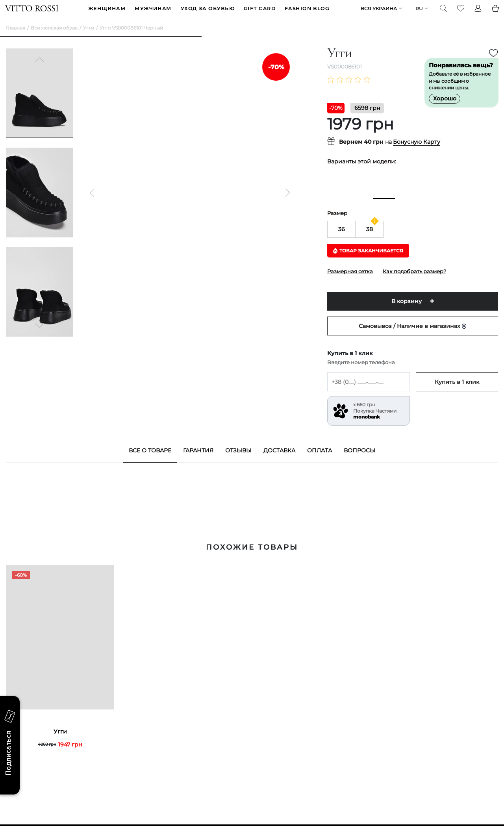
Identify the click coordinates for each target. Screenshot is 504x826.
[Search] (443, 14)
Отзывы (238, 462)
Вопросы (359, 462)
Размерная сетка (350, 283)
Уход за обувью (208, 14)
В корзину (407, 313)
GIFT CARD (260, 14)
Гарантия (198, 462)
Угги (89, 40)
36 (342, 241)
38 (370, 241)
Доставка (279, 462)
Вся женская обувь (54, 40)
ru (418, 14)
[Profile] (477, 14)
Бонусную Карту (417, 154)
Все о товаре (150, 462)
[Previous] (40, 72)
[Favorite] (460, 14)
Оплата (320, 462)
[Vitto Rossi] (32, 14)
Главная (16, 40)
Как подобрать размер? (414, 283)
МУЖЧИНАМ (153, 14)
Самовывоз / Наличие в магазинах (413, 338)
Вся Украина (378, 14)
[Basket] (495, 14)
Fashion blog (307, 14)
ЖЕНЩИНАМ (107, 14)
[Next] (40, 336)
